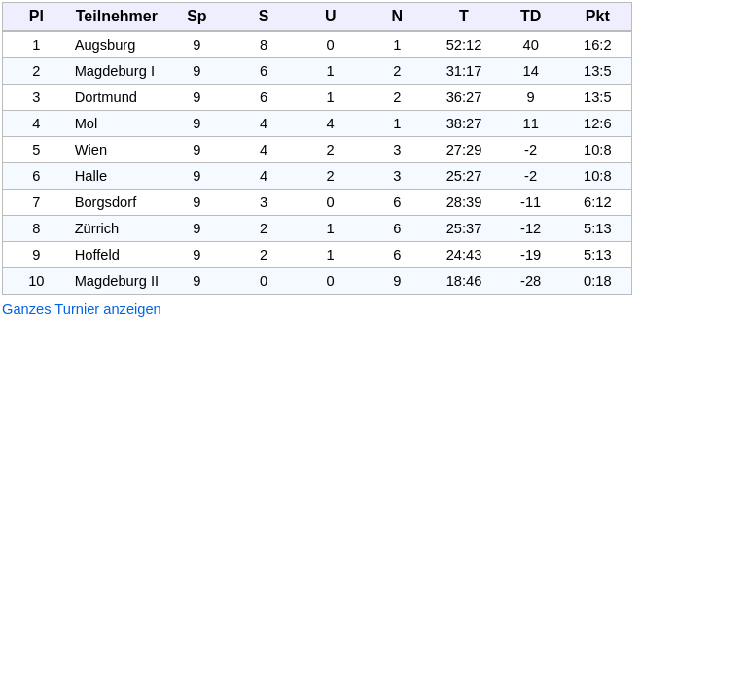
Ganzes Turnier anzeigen (82, 309)
